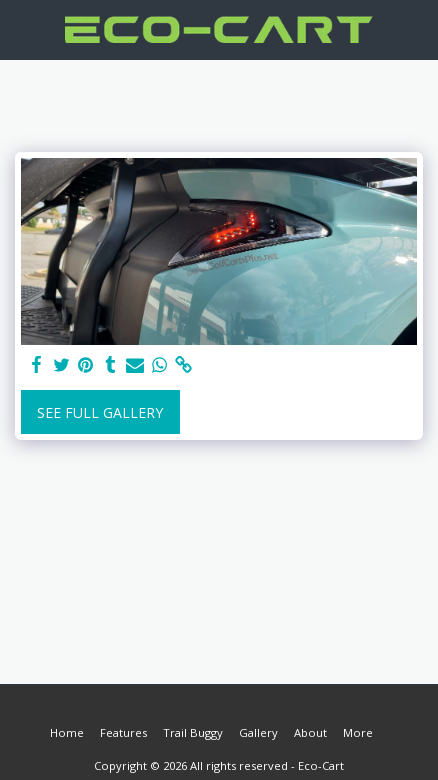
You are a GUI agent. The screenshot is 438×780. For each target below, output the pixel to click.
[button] (22, 28)
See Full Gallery (100, 412)
